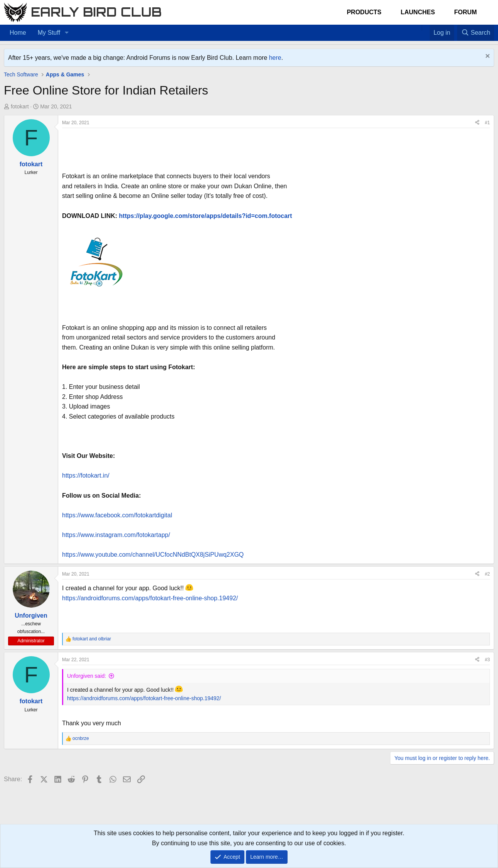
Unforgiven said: (87, 676)
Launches (418, 12)
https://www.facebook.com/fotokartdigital (117, 515)
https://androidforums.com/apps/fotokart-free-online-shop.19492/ (150, 598)
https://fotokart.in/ (86, 475)
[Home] (418, 28)
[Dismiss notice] (487, 57)
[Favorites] (426, 28)
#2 (487, 574)
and (92, 639)
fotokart (20, 106)
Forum (465, 12)
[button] (66, 33)
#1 (487, 123)
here (275, 58)
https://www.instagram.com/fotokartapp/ (116, 535)
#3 (487, 660)
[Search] (476, 33)
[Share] (477, 123)
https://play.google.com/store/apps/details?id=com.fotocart (206, 216)
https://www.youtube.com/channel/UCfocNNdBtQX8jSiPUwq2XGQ (153, 555)
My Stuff (49, 33)
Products (364, 12)
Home (18, 33)
